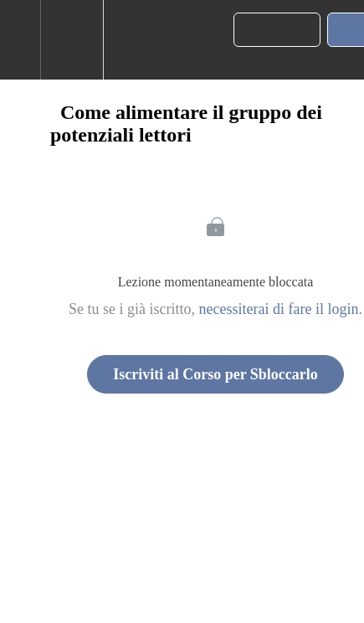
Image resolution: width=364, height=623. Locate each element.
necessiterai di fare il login (279, 309)
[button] (20, 40)
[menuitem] (72, 40)
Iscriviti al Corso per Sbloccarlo (215, 374)
